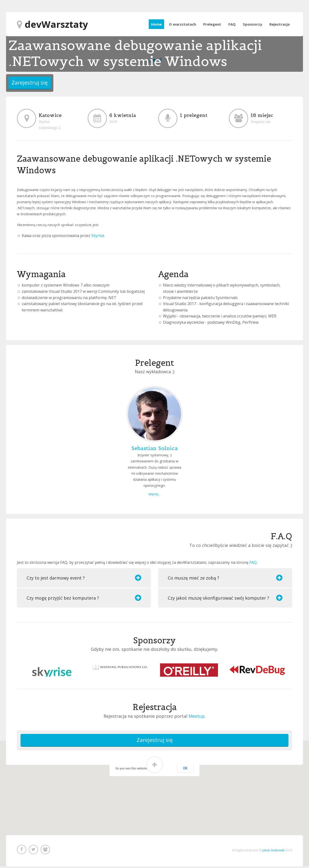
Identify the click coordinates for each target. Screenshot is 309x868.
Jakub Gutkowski (274, 851)
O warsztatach (183, 24)
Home (156, 24)
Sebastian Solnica (154, 448)
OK (185, 770)
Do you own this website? (132, 770)
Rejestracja (280, 24)
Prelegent (212, 24)
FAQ (232, 24)
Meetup (197, 716)
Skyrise (98, 236)
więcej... (154, 494)
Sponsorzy (253, 24)
